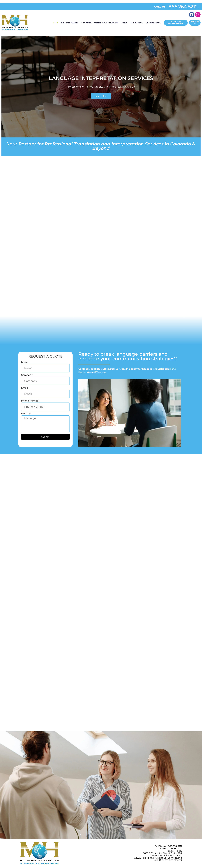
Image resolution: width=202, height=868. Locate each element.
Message (26, 414)
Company (27, 375)
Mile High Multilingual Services (159, 858)
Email (24, 388)
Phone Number (30, 401)
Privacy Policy (174, 851)
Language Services (70, 23)
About (125, 23)
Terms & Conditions (171, 849)
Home (56, 23)
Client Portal (137, 23)
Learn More (101, 96)
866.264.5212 (183, 7)
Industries (86, 23)
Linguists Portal (153, 23)
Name (25, 362)
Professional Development (106, 23)
